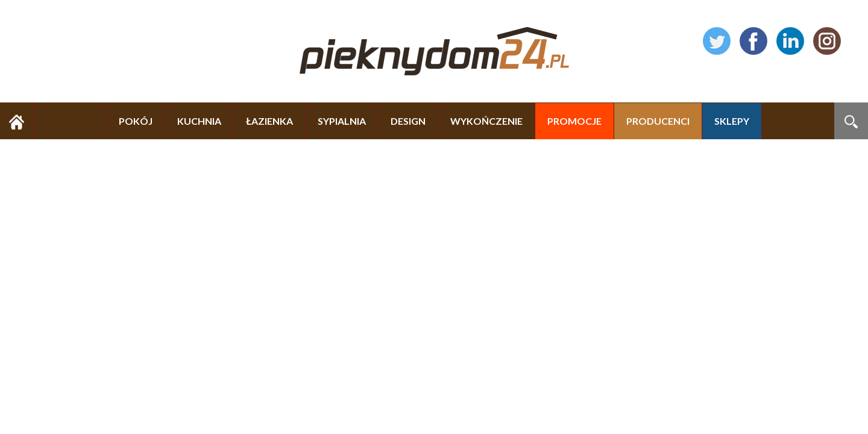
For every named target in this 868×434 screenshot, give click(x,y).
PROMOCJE (574, 121)
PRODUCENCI (658, 121)
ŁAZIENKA (269, 121)
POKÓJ (136, 121)
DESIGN (408, 121)
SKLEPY (732, 121)
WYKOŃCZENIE (486, 121)
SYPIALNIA (342, 121)
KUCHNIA (199, 121)
